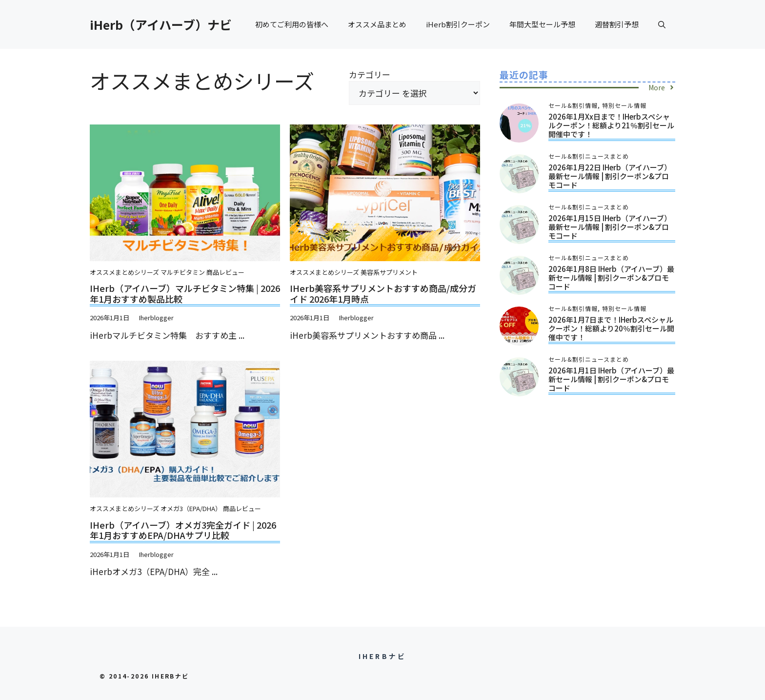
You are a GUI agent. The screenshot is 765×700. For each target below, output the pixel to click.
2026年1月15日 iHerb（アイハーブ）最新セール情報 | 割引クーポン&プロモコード (610, 227)
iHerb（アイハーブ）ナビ (161, 24)
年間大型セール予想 (542, 24)
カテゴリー (370, 74)
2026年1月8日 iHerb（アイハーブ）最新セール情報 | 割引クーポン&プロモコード (611, 278)
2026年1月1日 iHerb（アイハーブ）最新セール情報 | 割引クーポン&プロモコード (611, 379)
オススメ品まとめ (377, 24)
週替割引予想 (617, 24)
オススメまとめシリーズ (124, 272)
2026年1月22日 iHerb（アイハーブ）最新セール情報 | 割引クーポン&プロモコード (610, 176)
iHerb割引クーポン (458, 24)
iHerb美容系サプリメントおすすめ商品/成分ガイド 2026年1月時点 (383, 293)
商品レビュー (225, 272)
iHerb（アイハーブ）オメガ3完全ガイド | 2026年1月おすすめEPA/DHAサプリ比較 (183, 530)
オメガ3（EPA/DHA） (191, 508)
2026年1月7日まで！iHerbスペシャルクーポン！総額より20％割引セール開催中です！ (611, 328)
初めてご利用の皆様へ (292, 24)
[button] (662, 24)
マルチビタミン (183, 272)
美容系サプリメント (389, 272)
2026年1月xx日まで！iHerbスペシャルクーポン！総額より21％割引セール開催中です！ (611, 125)
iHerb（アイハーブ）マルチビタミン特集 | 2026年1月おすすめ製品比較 (185, 293)
